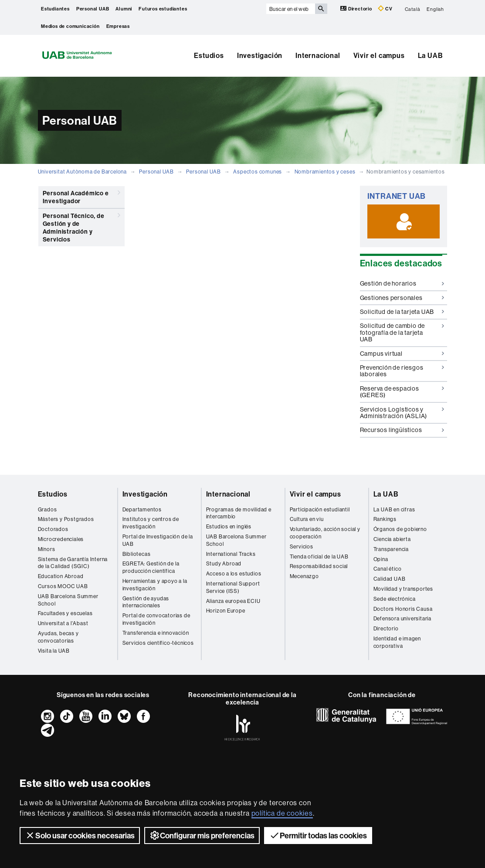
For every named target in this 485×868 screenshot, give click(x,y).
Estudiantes (55, 9)
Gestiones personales (402, 298)
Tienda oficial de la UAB (319, 557)
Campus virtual (402, 354)
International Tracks (231, 554)
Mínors (47, 549)
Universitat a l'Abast (63, 623)
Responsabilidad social (319, 566)
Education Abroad (61, 576)
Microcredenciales (61, 539)
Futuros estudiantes (163, 9)
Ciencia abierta (392, 539)
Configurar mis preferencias (202, 835)
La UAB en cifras (394, 509)
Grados (47, 509)
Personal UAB (93, 9)
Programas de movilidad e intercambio (239, 513)
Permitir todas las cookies (318, 835)
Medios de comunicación (70, 26)
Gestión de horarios (402, 283)
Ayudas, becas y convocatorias (58, 637)
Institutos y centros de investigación (151, 523)
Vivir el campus (379, 55)
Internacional (318, 55)
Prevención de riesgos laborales (402, 371)
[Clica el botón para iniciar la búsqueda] (321, 9)
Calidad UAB (390, 579)
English (435, 9)
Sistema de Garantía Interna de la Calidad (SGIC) (73, 563)
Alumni (124, 9)
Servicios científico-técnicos (158, 643)
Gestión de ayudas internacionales (146, 602)
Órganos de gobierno (400, 529)
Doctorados (53, 529)
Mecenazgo (304, 576)
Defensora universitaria (402, 618)
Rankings (385, 519)
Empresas (118, 26)
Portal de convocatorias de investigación (156, 619)
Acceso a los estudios (234, 574)
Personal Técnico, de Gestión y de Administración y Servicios (82, 226)
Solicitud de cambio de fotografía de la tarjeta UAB (402, 332)
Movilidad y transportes (403, 589)
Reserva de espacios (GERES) (402, 392)
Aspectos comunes (258, 172)
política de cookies (282, 813)
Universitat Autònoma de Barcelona (82, 172)
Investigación (260, 55)
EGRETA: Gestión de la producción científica (151, 567)
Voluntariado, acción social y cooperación (325, 533)
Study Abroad (224, 563)
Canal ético (388, 569)
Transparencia (391, 549)
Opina (381, 559)
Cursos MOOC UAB (63, 586)
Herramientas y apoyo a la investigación (155, 585)
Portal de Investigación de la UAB (158, 540)
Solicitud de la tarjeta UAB (402, 312)
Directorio (357, 9)
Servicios (302, 546)
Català (413, 9)
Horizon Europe (226, 611)
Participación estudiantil (320, 509)
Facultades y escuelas (65, 613)
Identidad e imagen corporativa (397, 642)
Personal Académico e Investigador (82, 196)
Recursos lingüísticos (402, 430)
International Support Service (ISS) (233, 587)
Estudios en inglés (229, 526)
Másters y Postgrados (66, 519)
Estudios (209, 55)
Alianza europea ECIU (233, 601)
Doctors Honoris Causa (403, 609)
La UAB (431, 55)
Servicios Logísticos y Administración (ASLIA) (402, 413)
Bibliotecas (137, 554)
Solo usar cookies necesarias (80, 835)
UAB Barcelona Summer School (68, 600)
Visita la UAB (54, 651)
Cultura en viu (307, 519)
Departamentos (142, 509)
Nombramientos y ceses (325, 172)
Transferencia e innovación (156, 633)
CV (385, 9)
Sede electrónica (395, 599)
